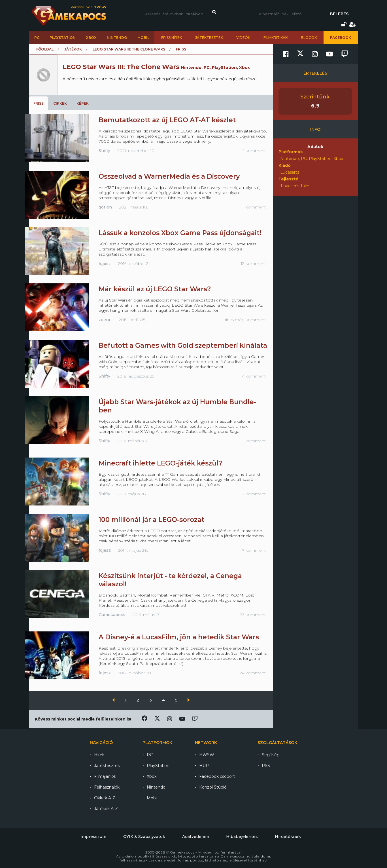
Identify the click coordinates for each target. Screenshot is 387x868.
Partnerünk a (89, 7)
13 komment (253, 264)
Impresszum (93, 837)
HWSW (207, 755)
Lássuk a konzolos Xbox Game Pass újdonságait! (180, 233)
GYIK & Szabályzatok (144, 837)
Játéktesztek (209, 38)
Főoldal (45, 49)
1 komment (254, 151)
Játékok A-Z (106, 809)
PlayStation (63, 38)
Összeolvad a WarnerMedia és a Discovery (169, 176)
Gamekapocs (112, 615)
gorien (105, 207)
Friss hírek (172, 38)
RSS (266, 766)
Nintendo (117, 38)
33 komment (253, 615)
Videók (243, 38)
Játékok (73, 49)
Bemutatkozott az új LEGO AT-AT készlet (167, 120)
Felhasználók (107, 787)
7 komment (254, 550)
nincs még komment (245, 320)
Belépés (339, 14)
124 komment (252, 673)
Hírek (99, 755)
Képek (83, 103)
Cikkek (60, 103)
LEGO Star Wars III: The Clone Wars (129, 49)
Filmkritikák (276, 38)
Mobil (143, 38)
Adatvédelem (196, 837)
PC (37, 38)
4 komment (254, 376)
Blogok (309, 38)
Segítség (271, 755)
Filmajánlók (105, 776)
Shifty (104, 151)
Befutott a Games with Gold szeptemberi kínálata (183, 345)
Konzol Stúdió (213, 787)
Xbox (91, 38)
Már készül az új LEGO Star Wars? (155, 289)
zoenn (105, 320)
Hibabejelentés (242, 837)
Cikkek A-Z (105, 798)
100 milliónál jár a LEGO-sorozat (151, 520)
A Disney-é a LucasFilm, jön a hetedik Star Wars (179, 637)
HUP (204, 766)
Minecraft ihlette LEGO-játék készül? (160, 463)
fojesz (105, 264)
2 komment (254, 494)
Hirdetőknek (288, 837)
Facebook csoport (217, 776)
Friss (39, 103)
